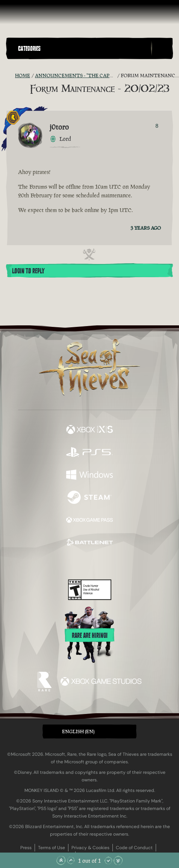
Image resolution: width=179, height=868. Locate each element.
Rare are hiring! (90, 636)
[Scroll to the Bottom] (118, 860)
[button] (83, 48)
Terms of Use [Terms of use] (52, 848)
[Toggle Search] (162, 49)
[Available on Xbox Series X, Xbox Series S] (89, 430)
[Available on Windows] (89, 476)
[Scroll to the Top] (61, 860)
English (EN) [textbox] (78, 731)
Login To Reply (28, 271)
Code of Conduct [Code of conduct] (134, 848)
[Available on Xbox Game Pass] (89, 521)
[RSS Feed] (11, 76)
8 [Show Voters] (157, 126)
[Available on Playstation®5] (89, 453)
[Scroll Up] (71, 860)
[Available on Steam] (89, 498)
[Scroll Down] (108, 860)
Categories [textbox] (29, 49)
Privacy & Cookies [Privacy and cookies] (90, 848)
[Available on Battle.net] (89, 543)
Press (26, 848)
